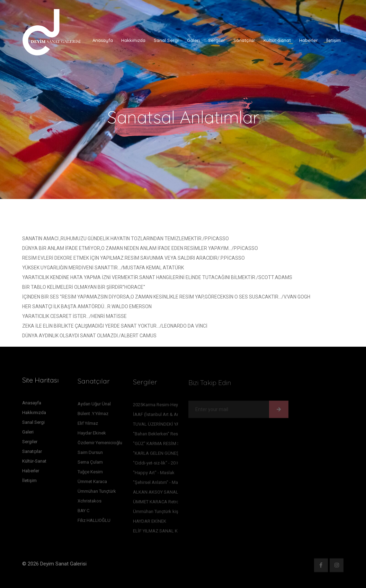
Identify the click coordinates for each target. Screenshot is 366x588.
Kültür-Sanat (277, 40)
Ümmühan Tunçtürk (97, 493)
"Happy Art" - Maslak (154, 474)
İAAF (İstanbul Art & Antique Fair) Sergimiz (176, 416)
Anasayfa (103, 40)
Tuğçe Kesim (90, 474)
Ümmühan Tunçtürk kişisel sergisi (166, 513)
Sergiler (217, 40)
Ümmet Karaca (92, 483)
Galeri (193, 40)
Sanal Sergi (166, 40)
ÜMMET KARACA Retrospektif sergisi (170, 504)
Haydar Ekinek (92, 435)
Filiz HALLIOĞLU (94, 522)
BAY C (83, 513)
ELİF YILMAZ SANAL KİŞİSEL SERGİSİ (171, 533)
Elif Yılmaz (88, 425)
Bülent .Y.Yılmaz (93, 416)
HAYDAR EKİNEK (150, 523)
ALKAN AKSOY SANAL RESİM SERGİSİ (172, 494)
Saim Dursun (90, 454)
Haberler (309, 40)
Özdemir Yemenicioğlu (100, 445)
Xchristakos (90, 503)
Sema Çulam (90, 464)
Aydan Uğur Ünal (94, 406)
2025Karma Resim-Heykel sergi (164, 407)
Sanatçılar (244, 40)
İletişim (333, 40)
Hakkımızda (133, 40)
